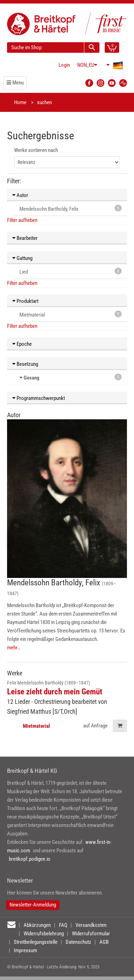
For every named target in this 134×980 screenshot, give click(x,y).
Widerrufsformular (91, 934)
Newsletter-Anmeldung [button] (33, 905)
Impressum (25, 950)
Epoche (22, 344)
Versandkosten (91, 925)
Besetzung (25, 364)
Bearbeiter (25, 238)
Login (64, 65)
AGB (104, 942)
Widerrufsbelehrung (44, 934)
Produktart (25, 301)
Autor (20, 195)
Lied (71, 271)
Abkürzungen (37, 925)
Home (20, 102)
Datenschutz (78, 942)
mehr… (14, 648)
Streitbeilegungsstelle (36, 942)
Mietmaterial (71, 314)
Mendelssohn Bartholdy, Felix (71, 208)
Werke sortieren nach (36, 150)
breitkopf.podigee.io (30, 859)
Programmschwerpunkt (39, 398)
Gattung (22, 258)
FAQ (63, 925)
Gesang (32, 378)
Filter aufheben (22, 220)
